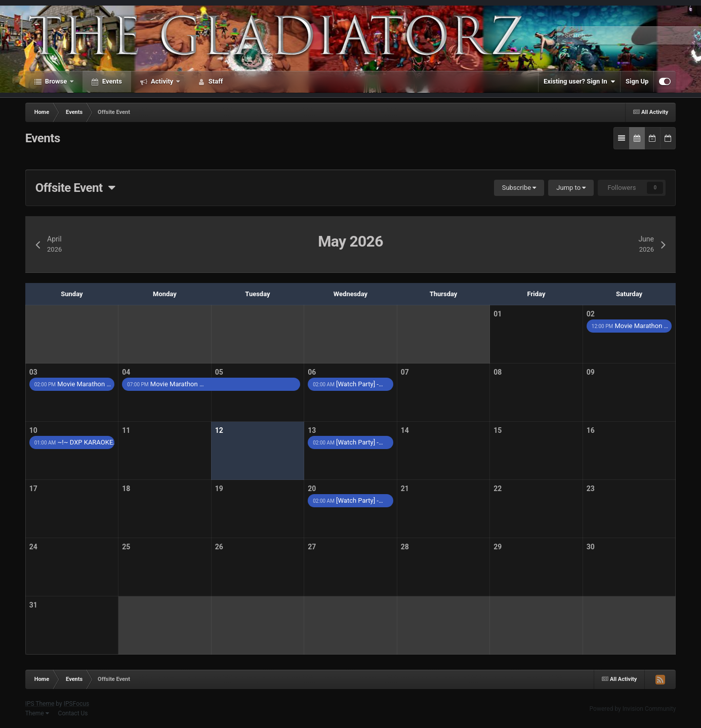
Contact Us (73, 713)
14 (405, 430)
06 (312, 372)
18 (126, 489)
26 (219, 547)
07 (405, 372)
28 (405, 547)
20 (312, 489)
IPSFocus (76, 704)
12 (219, 430)
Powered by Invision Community (633, 709)
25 (126, 547)
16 (591, 430)
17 (33, 489)
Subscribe (519, 188)
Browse (56, 81)
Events (111, 81)
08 (498, 372)
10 (33, 430)
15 (498, 430)
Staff (215, 81)
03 (33, 372)
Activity (162, 81)
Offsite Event (75, 188)
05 (219, 372)
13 (312, 430)
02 (591, 314)
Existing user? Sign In (579, 82)
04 (126, 372)
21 (405, 489)
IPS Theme (40, 704)
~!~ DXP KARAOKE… (75, 442)
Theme (37, 713)
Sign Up (637, 81)
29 (498, 547)
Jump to (571, 188)
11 (126, 430)
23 (591, 489)
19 (219, 489)
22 (498, 489)
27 (312, 547)
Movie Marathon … (630, 326)
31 (33, 605)
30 (591, 547)
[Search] (600, 35)
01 (498, 314)
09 (591, 372)
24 (33, 547)
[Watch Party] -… (348, 384)
